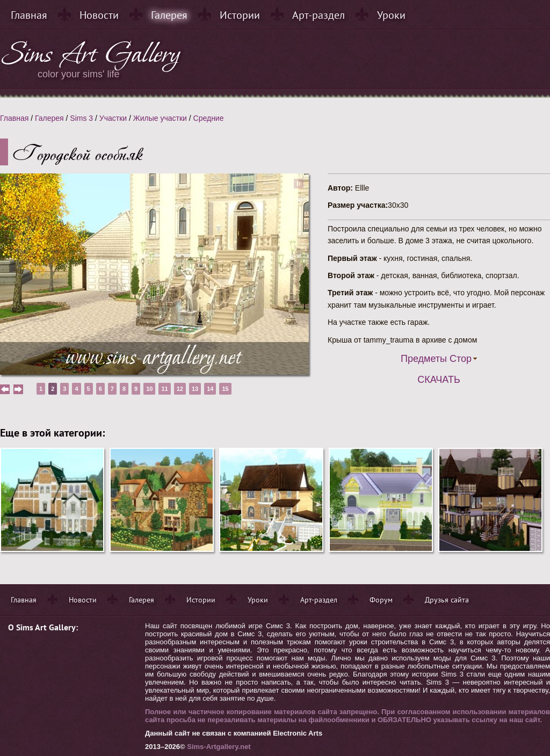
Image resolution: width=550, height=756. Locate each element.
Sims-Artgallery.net (219, 747)
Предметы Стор (436, 359)
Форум (381, 600)
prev (5, 389)
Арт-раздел (319, 15)
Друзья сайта (447, 600)
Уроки (391, 15)
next (18, 389)
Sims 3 (81, 118)
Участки (113, 118)
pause (299, 184)
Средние (209, 118)
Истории (240, 15)
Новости (99, 15)
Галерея (169, 15)
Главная (29, 15)
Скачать (439, 380)
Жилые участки (160, 118)
